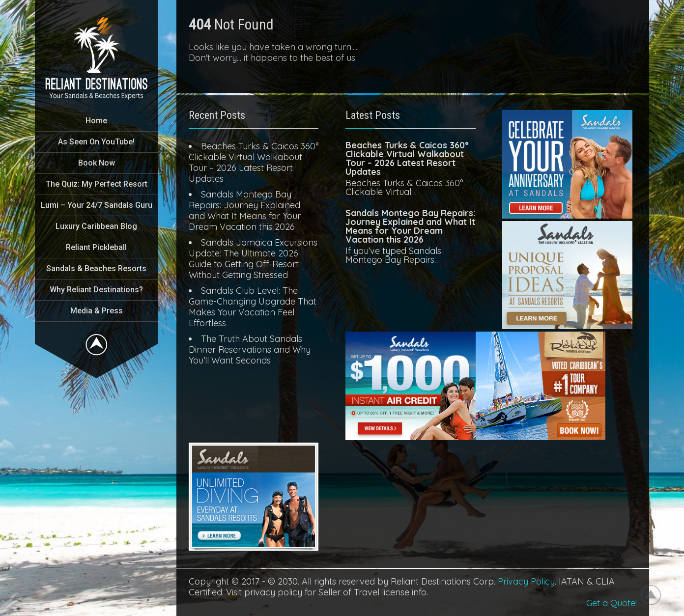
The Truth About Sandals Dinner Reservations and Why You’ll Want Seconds (250, 350)
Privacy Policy (526, 581)
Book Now (97, 163)
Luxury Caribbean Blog (96, 226)
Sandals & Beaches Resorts (96, 268)
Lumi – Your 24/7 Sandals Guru (97, 205)
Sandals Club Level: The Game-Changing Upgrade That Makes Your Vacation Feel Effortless (253, 307)
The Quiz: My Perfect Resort (97, 184)
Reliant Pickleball (96, 247)
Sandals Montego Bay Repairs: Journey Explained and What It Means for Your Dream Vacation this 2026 (245, 210)
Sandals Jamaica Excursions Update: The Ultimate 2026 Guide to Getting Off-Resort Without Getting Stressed (253, 259)
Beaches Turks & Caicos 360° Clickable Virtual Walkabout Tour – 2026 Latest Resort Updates (254, 162)
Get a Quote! (612, 603)
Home (96, 121)
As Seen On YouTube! (96, 142)
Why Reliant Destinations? (96, 290)
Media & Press (97, 311)
